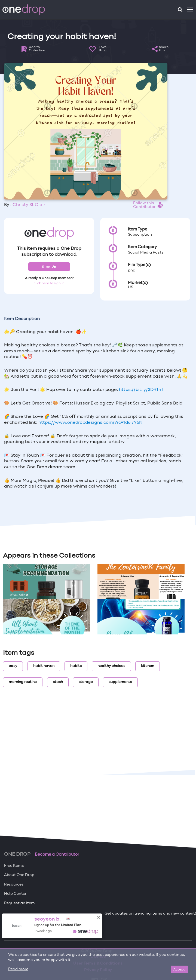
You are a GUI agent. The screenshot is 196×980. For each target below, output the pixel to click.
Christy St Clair (29, 205)
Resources (14, 885)
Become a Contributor (57, 855)
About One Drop (19, 875)
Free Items (14, 866)
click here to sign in (49, 283)
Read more (18, 969)
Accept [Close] (179, 969)
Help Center (15, 894)
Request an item (19, 903)
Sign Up (49, 267)
